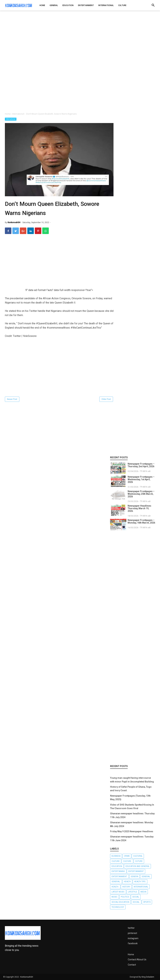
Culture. (127, 861)
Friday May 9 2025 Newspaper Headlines (132, 831)
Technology (118, 907)
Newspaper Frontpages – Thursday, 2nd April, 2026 (141, 465)
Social (136, 897)
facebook (133, 943)
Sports (147, 902)
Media (143, 892)
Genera (134, 876)
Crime (127, 856)
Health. (115, 887)
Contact (132, 965)
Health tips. (140, 882)
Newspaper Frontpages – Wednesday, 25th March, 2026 (141, 494)
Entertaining (118, 871)
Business (116, 856)
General (146, 876)
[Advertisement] (80, 39)
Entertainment (136, 871)
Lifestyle (133, 892)
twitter (131, 928)
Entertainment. (119, 876)
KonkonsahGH (27, 977)
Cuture (139, 861)
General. (116, 882)
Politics (125, 897)
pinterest (132, 933)
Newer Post (12, 399)
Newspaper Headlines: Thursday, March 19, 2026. (140, 508)
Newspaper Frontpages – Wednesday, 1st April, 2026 (141, 479)
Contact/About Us (137, 959)
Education (117, 866)
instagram (133, 938)
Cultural (138, 856)
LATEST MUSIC (118, 892)
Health (127, 882)
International (11, 119)
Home (131, 954)
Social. (136, 902)
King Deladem (148, 977)
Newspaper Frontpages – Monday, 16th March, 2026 (141, 521)
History (126, 887)
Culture (116, 861)
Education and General (137, 866)
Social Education (120, 902)
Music (114, 897)
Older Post (106, 399)
